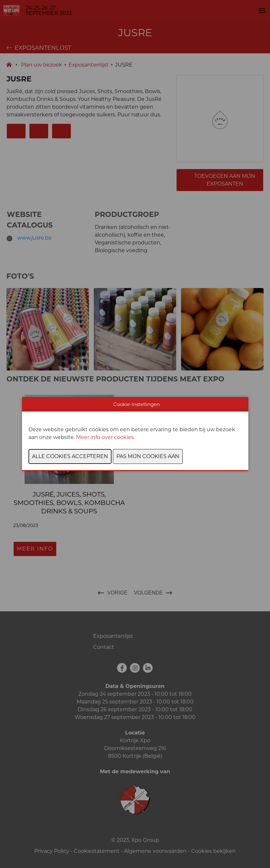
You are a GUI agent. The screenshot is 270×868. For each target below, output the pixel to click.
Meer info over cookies (105, 437)
